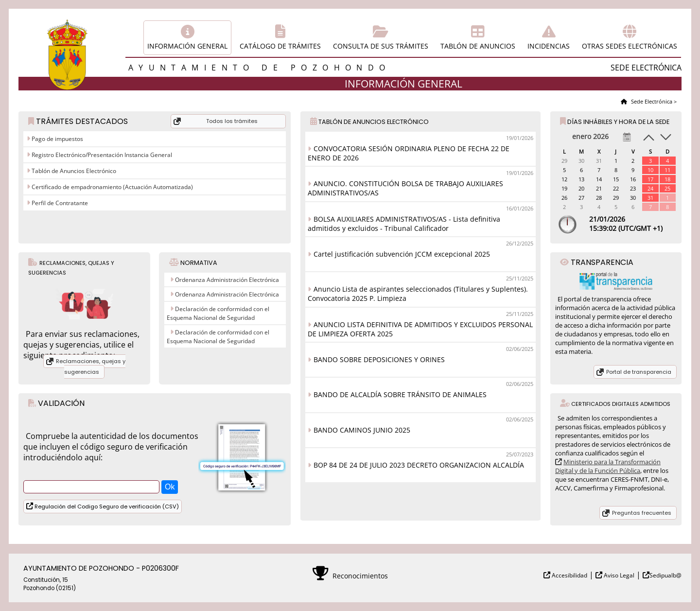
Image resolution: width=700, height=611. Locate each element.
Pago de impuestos (57, 139)
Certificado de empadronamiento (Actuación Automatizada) (112, 187)
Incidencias (549, 46)
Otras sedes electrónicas (630, 46)
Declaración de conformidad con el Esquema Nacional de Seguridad (218, 313)
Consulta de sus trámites (381, 46)
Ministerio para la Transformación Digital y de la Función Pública (608, 466)
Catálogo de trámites (280, 46)
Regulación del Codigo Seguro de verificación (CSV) (106, 506)
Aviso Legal (618, 575)
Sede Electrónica (651, 101)
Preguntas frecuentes (642, 513)
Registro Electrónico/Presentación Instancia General (101, 155)
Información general (187, 46)
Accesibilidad (569, 575)
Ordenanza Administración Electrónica (227, 280)
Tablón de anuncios (478, 46)
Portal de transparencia (639, 372)
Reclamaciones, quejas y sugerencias (91, 367)
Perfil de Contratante (59, 203)
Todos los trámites (232, 121)
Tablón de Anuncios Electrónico (73, 171)
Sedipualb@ (665, 575)
